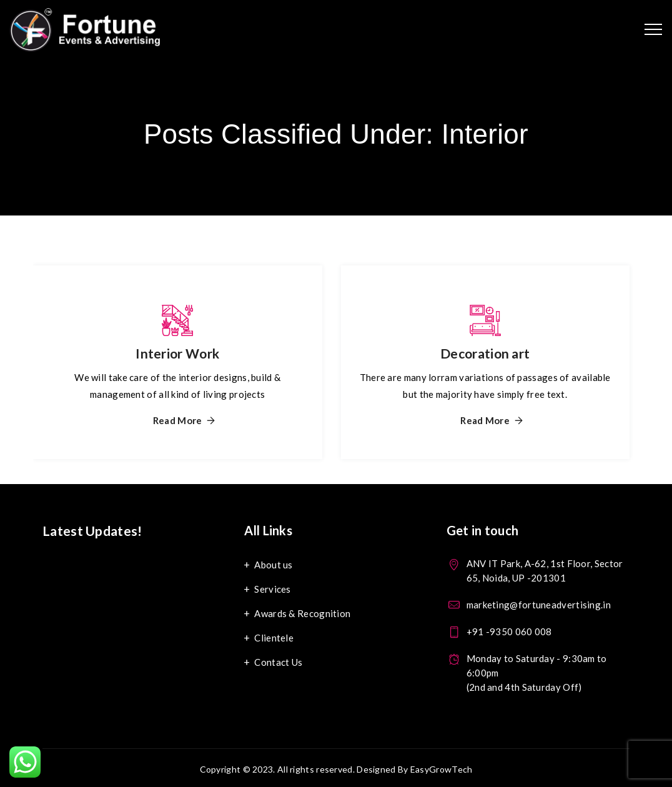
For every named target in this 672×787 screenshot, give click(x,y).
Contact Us (278, 662)
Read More (178, 421)
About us (273, 565)
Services (272, 589)
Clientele (274, 638)
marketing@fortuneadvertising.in (539, 605)
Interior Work (177, 353)
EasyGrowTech (442, 769)
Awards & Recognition (302, 613)
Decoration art (485, 353)
